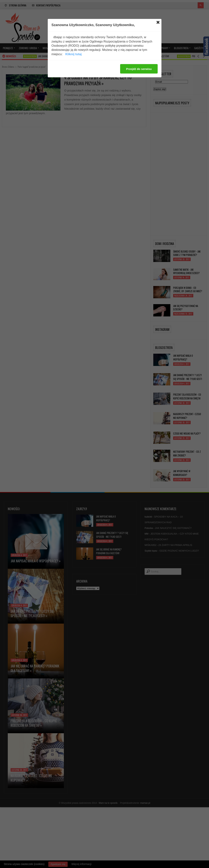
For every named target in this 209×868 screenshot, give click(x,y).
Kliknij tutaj (74, 54)
